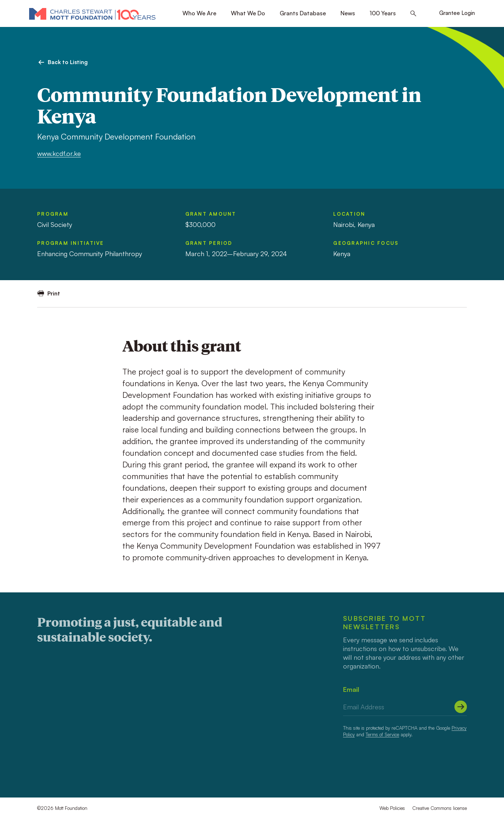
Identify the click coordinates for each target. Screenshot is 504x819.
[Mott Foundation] (92, 13)
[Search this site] (413, 14)
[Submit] (461, 707)
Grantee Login (457, 13)
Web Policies (392, 808)
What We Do (248, 13)
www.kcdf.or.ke (59, 153)
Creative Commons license (440, 808)
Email (351, 689)
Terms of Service (382, 734)
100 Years (383, 13)
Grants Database (303, 13)
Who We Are (199, 13)
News (348, 13)
